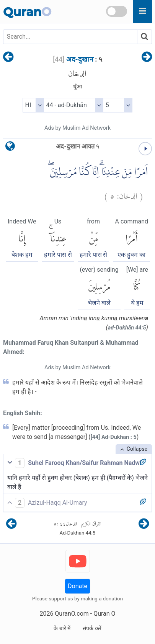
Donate (77, 586)
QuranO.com (72, 614)
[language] (10, 148)
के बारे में (62, 628)
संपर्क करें (92, 628)
